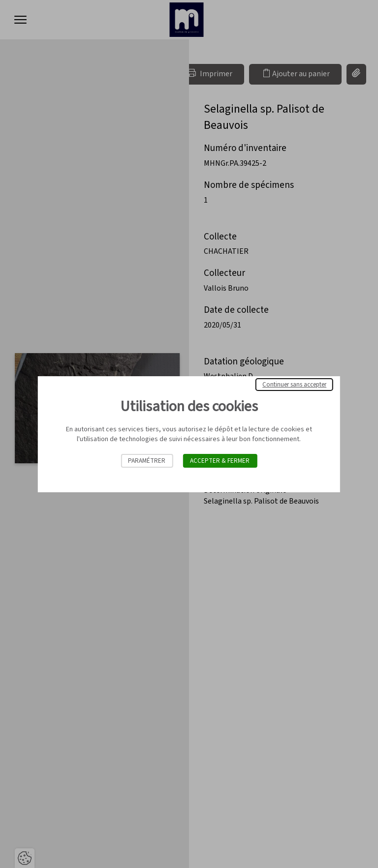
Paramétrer (147, 461)
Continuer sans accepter (294, 385)
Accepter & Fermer (220, 461)
